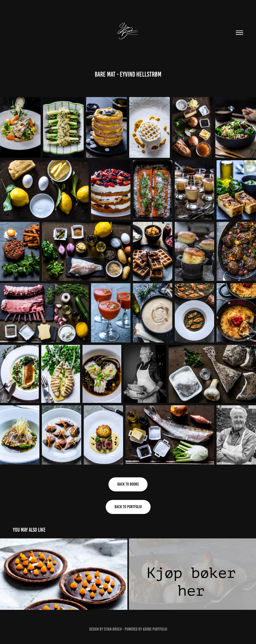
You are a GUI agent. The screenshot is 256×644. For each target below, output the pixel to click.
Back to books (128, 484)
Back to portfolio (128, 507)
